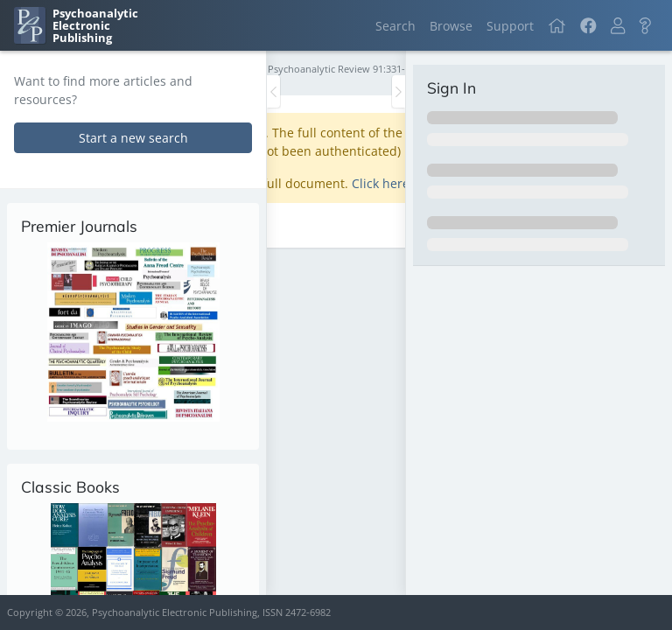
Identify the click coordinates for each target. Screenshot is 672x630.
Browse (451, 26)
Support (510, 26)
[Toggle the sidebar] (273, 91)
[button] (618, 26)
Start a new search (133, 138)
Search (395, 26)
